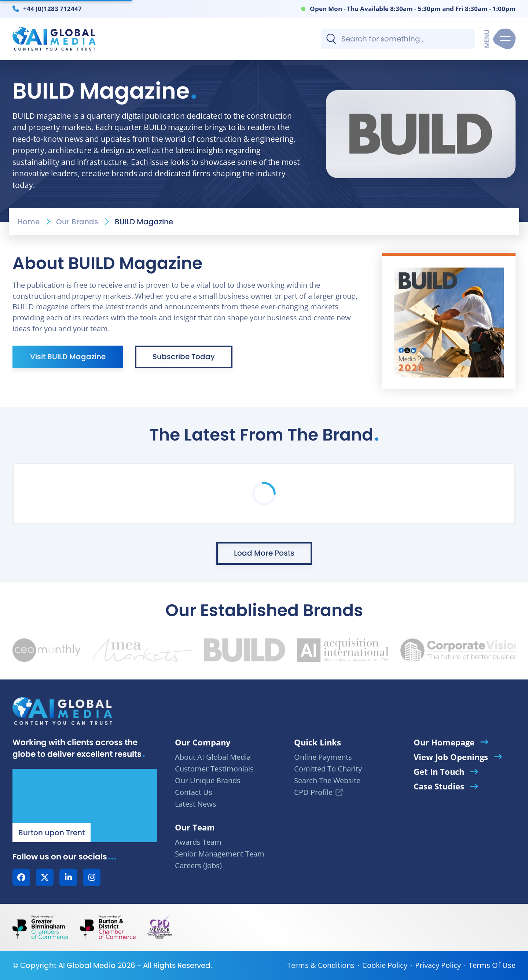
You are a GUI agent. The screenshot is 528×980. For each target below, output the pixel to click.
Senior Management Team (220, 854)
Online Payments (323, 757)
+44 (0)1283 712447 (52, 8)
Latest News (196, 804)
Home (29, 222)
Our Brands (77, 222)
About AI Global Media (213, 757)
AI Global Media (87, 965)
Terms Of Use (492, 965)
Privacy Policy (438, 965)
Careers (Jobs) (198, 865)
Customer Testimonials (214, 769)
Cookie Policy (385, 965)
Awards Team (198, 842)
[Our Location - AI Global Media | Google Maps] (85, 806)
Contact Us (194, 792)
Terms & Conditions (321, 965)
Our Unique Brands (208, 780)
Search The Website (327, 780)
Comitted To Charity (328, 769)
